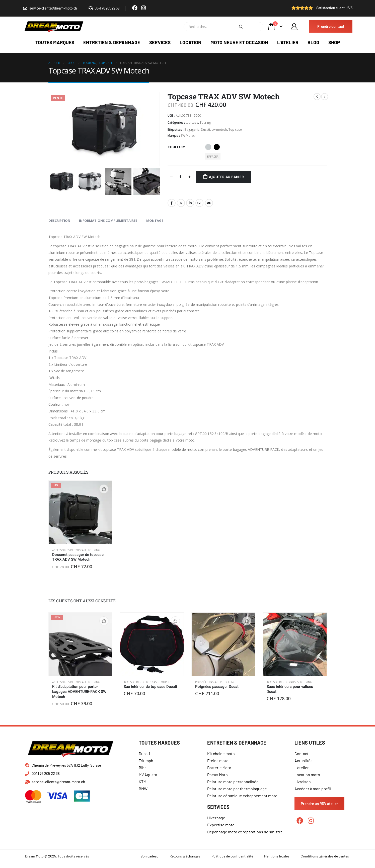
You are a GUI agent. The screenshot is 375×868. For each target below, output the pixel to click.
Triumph (146, 761)
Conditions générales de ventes (325, 856)
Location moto (307, 775)
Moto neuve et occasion (239, 42)
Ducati (205, 130)
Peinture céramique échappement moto (242, 796)
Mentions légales (277, 856)
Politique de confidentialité (232, 856)
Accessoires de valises (283, 682)
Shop (334, 42)
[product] (80, 512)
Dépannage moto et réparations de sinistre (245, 832)
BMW (143, 789)
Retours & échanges (185, 856)
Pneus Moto (217, 775)
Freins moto (218, 761)
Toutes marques (55, 42)
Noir (217, 147)
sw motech (219, 130)
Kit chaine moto (221, 753)
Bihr (142, 768)
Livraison (303, 782)
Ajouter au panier (226, 177)
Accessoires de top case (69, 550)
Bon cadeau (149, 856)
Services (160, 42)
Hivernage (216, 818)
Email (209, 203)
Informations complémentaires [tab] (108, 221)
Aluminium (208, 147)
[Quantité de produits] (181, 177)
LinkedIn (190, 203)
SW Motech (189, 136)
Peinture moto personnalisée (233, 782)
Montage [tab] (155, 221)
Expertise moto (221, 825)
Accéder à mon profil (313, 789)
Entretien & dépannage (112, 42)
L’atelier (288, 42)
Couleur (176, 147)
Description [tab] (59, 221)
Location (191, 42)
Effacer (213, 156)
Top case (235, 130)
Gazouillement (181, 203)
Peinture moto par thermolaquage (237, 789)
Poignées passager (208, 682)
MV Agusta (148, 775)
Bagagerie (192, 130)
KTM (142, 782)
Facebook (172, 203)
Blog (313, 42)
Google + (199, 203)
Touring (205, 123)
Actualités (304, 761)
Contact (302, 753)
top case (192, 123)
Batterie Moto (219, 768)
